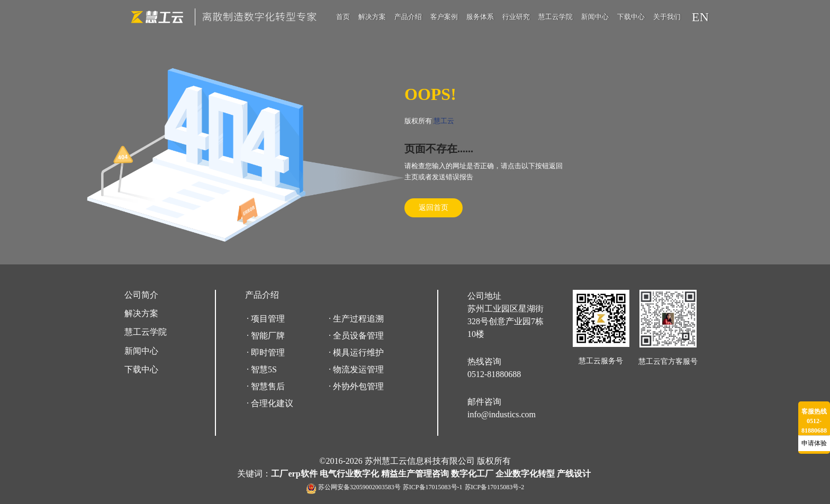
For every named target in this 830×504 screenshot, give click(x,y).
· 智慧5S (262, 369)
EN (700, 17)
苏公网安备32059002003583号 (359, 487)
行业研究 (516, 17)
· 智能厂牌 (266, 336)
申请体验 (814, 443)
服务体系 (480, 17)
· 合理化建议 (270, 403)
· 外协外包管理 (356, 386)
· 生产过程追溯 (356, 319)
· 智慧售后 (266, 386)
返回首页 (434, 208)
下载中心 (631, 17)
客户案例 (444, 17)
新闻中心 (595, 17)
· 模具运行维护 (356, 352)
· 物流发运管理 (356, 369)
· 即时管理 (266, 352)
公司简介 (141, 295)
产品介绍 (408, 17)
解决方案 (372, 17)
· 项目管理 (266, 319)
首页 (343, 17)
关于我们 (667, 17)
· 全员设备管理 (356, 336)
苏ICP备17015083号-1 (433, 487)
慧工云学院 (556, 17)
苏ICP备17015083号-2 (495, 487)
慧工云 (444, 121)
